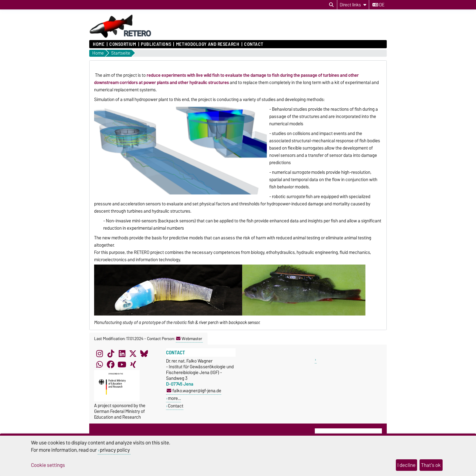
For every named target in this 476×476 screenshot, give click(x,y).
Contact (254, 44)
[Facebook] (111, 365)
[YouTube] (122, 365)
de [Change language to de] (378, 5)
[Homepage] (121, 37)
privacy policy (115, 450)
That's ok (431, 465)
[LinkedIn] (122, 354)
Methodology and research (208, 44)
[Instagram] (100, 354)
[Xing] (133, 365)
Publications (156, 44)
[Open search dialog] (331, 5)
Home (99, 44)
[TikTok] (111, 354)
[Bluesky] (144, 354)
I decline (406, 465)
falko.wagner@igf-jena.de (194, 391)
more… (174, 398)
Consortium (123, 44)
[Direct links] (353, 5)
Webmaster (189, 339)
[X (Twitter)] (133, 354)
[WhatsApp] (100, 365)
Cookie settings (48, 465)
